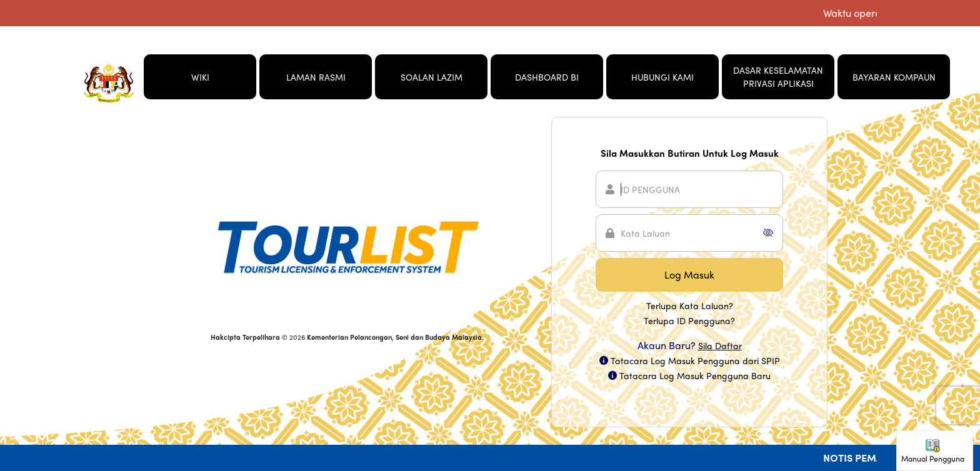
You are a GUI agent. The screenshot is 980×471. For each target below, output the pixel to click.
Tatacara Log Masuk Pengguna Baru (695, 375)
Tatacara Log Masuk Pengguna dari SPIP (695, 360)
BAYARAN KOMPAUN (894, 77)
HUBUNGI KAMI (662, 77)
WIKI (200, 77)
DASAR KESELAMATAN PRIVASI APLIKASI (778, 77)
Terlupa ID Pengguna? (689, 320)
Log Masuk (689, 275)
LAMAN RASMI (316, 77)
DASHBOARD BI (547, 77)
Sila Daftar (720, 345)
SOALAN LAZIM (432, 77)
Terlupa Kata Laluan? (690, 305)
